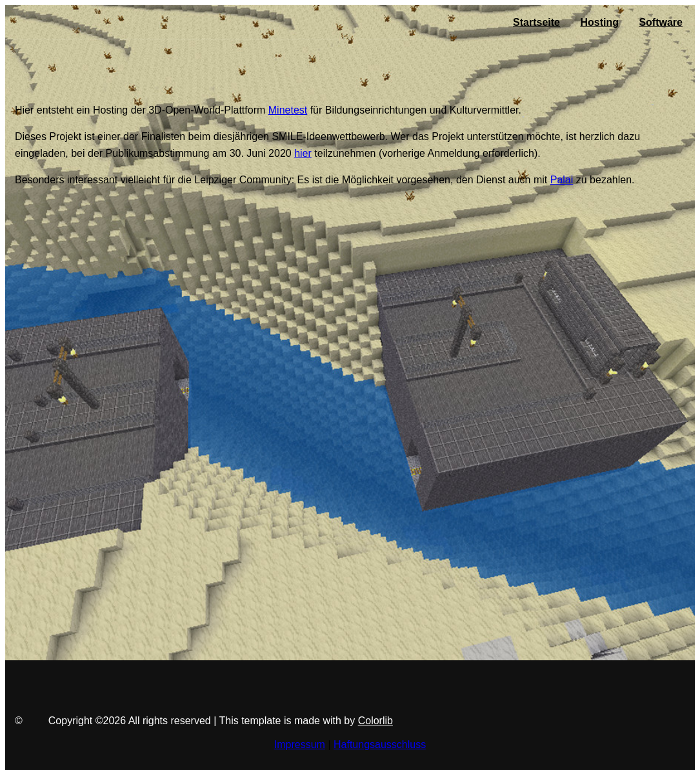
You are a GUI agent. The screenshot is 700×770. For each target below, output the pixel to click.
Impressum (300, 745)
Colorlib (375, 721)
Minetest (288, 110)
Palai (562, 180)
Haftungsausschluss (380, 745)
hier (303, 153)
